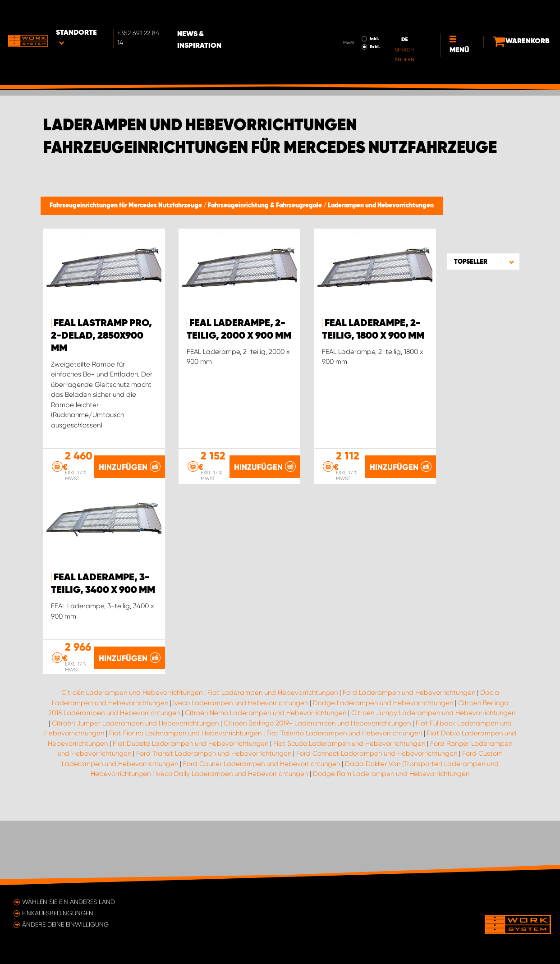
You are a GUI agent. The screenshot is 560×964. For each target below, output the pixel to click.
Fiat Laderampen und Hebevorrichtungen (273, 757)
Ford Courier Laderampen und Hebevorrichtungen (262, 827)
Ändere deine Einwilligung (65, 924)
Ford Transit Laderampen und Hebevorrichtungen (214, 817)
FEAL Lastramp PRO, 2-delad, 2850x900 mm (101, 336)
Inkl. (353, 13)
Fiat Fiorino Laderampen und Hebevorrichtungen (185, 797)
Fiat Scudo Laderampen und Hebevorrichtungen (349, 807)
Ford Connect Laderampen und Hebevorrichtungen (377, 817)
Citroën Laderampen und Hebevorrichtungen (132, 757)
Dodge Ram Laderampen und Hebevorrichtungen (391, 838)
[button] (483, 262)
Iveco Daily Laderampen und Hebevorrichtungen (232, 838)
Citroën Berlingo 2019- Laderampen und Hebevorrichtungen (317, 787)
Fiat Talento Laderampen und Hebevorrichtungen (344, 797)
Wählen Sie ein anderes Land (69, 902)
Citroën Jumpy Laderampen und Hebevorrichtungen (433, 777)
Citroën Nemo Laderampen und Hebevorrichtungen (266, 777)
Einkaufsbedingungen (58, 913)
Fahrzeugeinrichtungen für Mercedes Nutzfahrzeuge (126, 206)
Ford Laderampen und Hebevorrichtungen (409, 757)
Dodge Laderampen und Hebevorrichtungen (383, 767)
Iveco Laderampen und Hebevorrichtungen (241, 767)
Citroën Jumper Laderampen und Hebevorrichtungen (135, 787)
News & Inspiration (234, 14)
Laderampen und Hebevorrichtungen (381, 206)
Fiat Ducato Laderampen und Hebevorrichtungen (190, 807)
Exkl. (353, 21)
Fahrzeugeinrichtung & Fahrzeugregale (266, 206)
